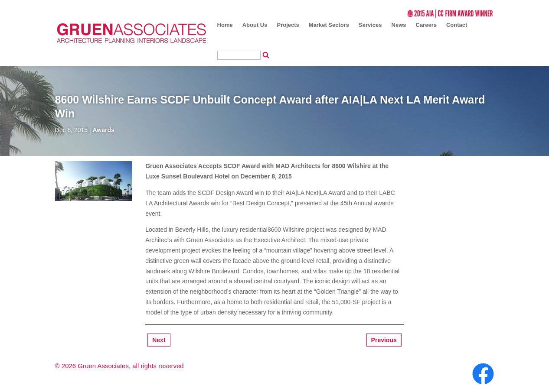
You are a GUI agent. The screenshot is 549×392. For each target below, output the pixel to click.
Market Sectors (329, 25)
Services (370, 25)
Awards (104, 130)
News (399, 25)
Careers (426, 25)
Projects (288, 25)
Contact (457, 25)
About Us (255, 25)
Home (225, 25)
